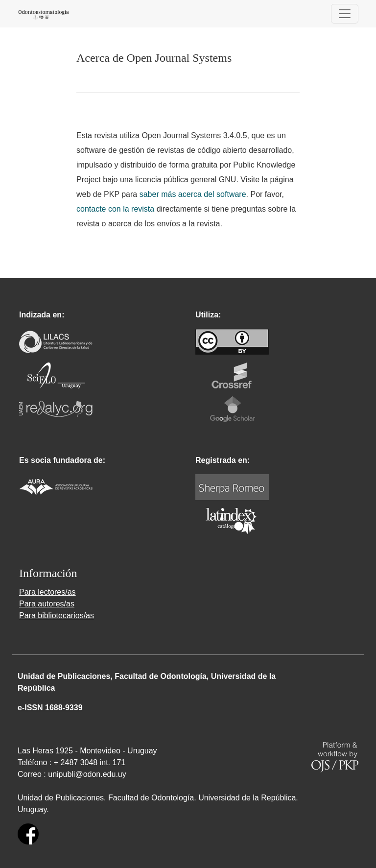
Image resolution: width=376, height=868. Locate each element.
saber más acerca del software (193, 194)
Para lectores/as (47, 592)
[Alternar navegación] (345, 14)
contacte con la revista (115, 209)
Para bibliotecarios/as (57, 615)
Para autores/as (47, 604)
